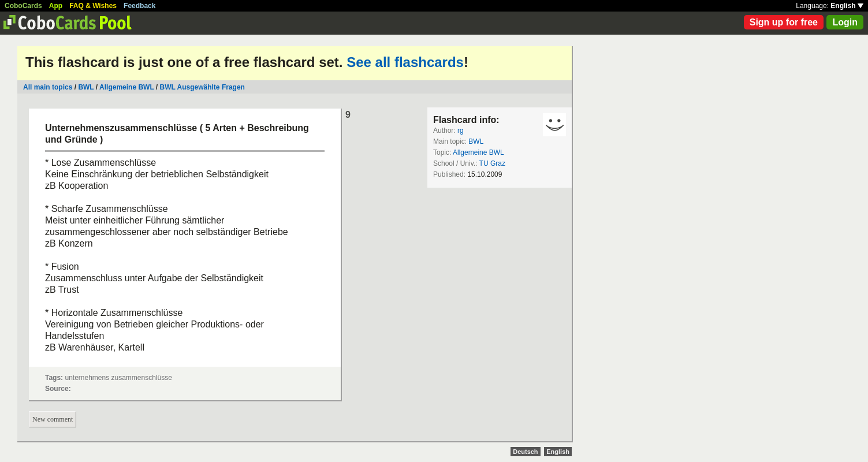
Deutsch (525, 452)
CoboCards (23, 6)
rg (461, 131)
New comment (53, 419)
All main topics (48, 87)
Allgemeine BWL (126, 87)
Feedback (139, 6)
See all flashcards (405, 62)
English (847, 6)
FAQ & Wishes (93, 6)
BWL (86, 87)
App (56, 6)
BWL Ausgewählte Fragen (202, 87)
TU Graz (492, 163)
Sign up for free (784, 22)
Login (845, 22)
